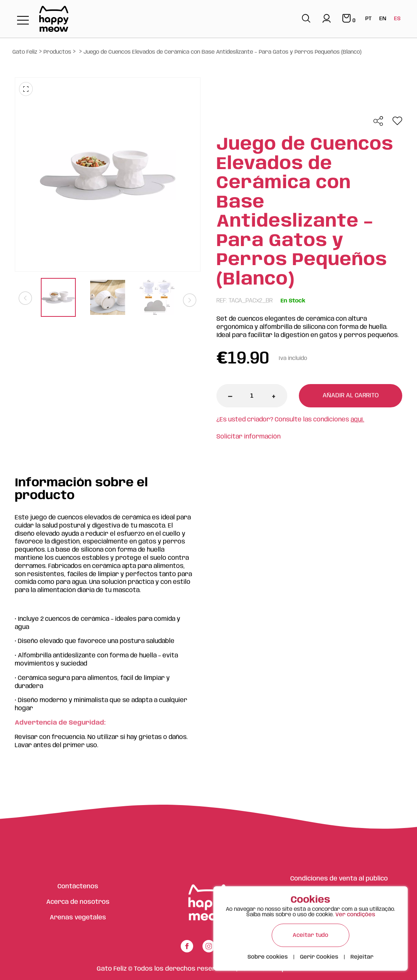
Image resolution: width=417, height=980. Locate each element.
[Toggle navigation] (23, 21)
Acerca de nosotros (78, 902)
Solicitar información (249, 437)
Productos (57, 52)
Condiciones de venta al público (339, 879)
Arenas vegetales (78, 918)
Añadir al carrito (351, 396)
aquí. (357, 420)
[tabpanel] (58, 298)
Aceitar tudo (311, 935)
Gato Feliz (25, 52)
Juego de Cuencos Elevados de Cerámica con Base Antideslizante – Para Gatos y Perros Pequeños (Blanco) (222, 52)
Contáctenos (78, 887)
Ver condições (355, 915)
